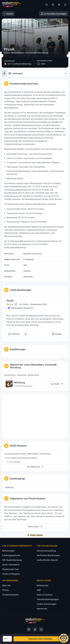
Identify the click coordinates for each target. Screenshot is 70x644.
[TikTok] (35, 629)
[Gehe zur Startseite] (12, 5)
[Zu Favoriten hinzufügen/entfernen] (54, 14)
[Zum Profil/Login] (59, 5)
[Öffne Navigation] (65, 5)
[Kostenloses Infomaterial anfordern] (40, 639)
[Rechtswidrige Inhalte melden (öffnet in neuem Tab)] (26, 334)
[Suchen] (47, 5)
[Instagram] (29, 629)
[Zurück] (8, 14)
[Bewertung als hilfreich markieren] (14, 334)
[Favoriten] (53, 5)
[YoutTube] (41, 629)
